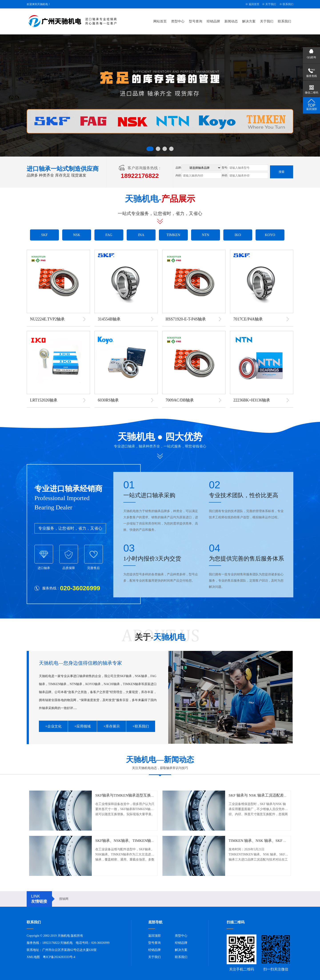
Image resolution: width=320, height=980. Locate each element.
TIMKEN (173, 235)
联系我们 (288, 4)
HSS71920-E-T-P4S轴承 (186, 319)
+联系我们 (141, 726)
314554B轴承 (109, 319)
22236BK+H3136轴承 (252, 400)
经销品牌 (213, 21)
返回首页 (254, 4)
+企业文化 (53, 726)
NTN (206, 235)
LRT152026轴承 (44, 400)
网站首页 (160, 21)
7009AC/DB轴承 (180, 400)
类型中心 (178, 21)
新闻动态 (231, 21)
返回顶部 (154, 936)
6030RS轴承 (108, 400)
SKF (44, 235)
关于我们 (271, 4)
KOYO (270, 235)
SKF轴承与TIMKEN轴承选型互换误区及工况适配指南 (140, 795)
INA (141, 235)
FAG (109, 235)
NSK (77, 235)
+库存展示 (111, 726)
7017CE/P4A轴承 (248, 319)
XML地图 (33, 957)
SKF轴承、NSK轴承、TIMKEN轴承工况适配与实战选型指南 (146, 841)
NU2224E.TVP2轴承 (47, 319)
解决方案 (249, 21)
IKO (238, 235)
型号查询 (196, 21)
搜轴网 (64, 899)
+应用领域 (82, 726)
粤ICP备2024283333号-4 (59, 957)
